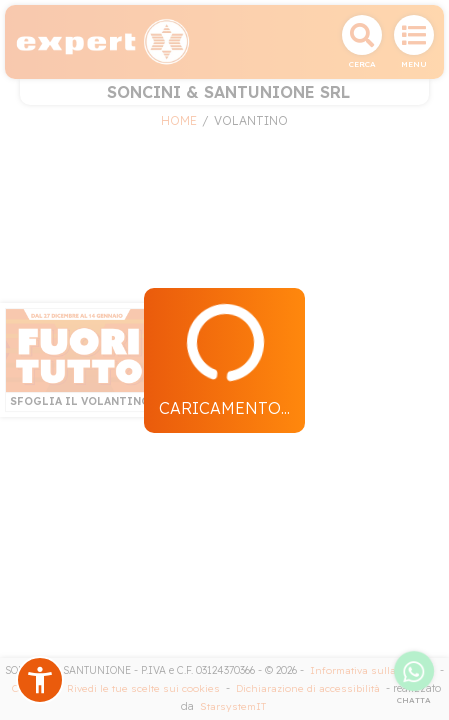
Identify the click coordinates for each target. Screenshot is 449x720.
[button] (40, 680)
